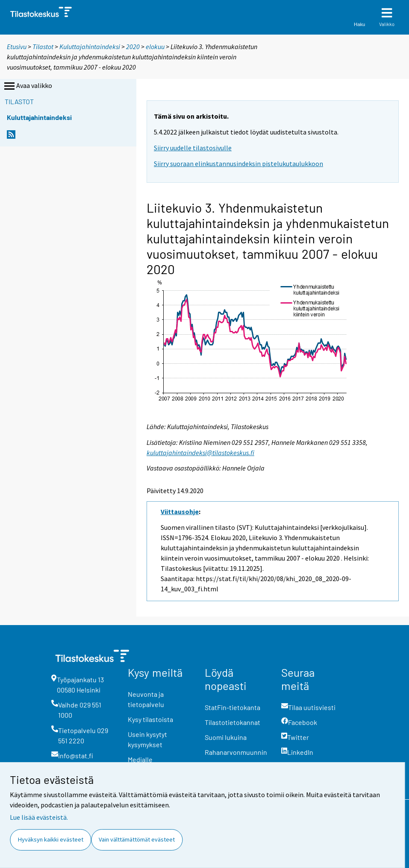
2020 (133, 47)
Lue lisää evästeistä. (39, 817)
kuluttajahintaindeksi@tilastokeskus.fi (200, 453)
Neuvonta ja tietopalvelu (146, 699)
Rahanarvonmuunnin (236, 752)
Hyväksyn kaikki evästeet (51, 839)
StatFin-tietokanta (232, 707)
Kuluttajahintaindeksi (90, 47)
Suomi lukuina (226, 737)
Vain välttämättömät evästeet (137, 839)
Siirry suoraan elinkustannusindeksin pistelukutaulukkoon (238, 164)
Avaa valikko (27, 86)
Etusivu (17, 47)
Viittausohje (180, 511)
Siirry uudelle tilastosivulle (193, 148)
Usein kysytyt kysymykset (147, 739)
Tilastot (43, 47)
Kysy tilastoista (150, 719)
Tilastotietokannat (232, 722)
